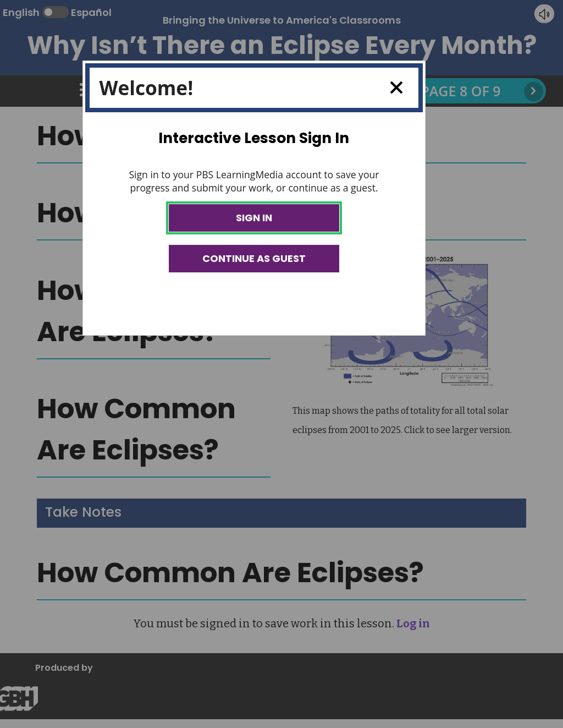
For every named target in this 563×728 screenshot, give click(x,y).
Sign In (254, 218)
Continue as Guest (254, 258)
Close (392, 87)
